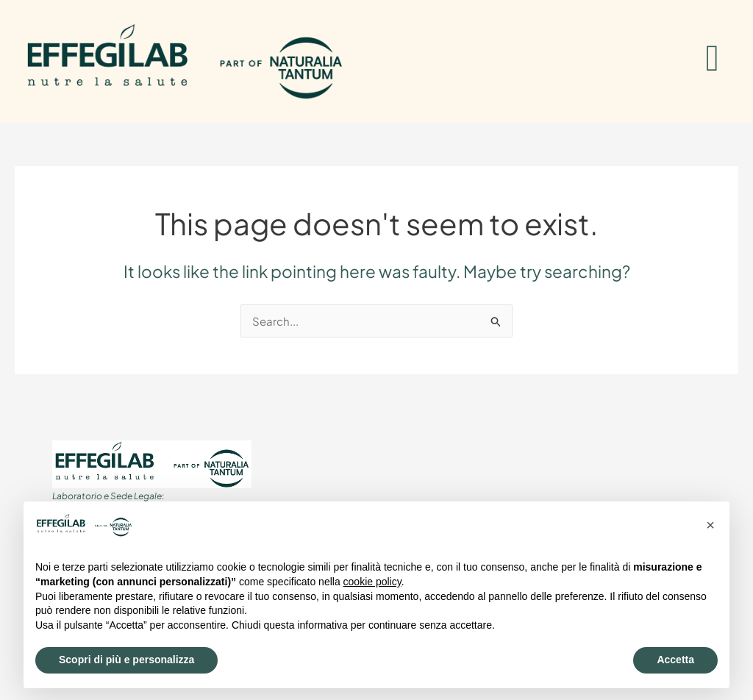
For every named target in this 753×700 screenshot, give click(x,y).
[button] (710, 525)
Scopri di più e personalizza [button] (126, 660)
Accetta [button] (675, 660)
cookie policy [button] (372, 582)
